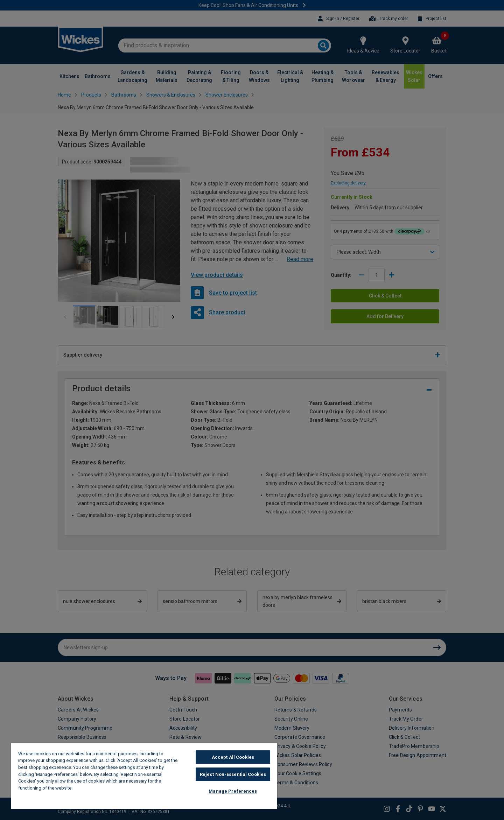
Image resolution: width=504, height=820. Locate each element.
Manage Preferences (233, 791)
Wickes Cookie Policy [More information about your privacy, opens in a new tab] (98, 788)
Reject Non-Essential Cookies (233, 774)
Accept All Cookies (233, 757)
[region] (144, 776)
